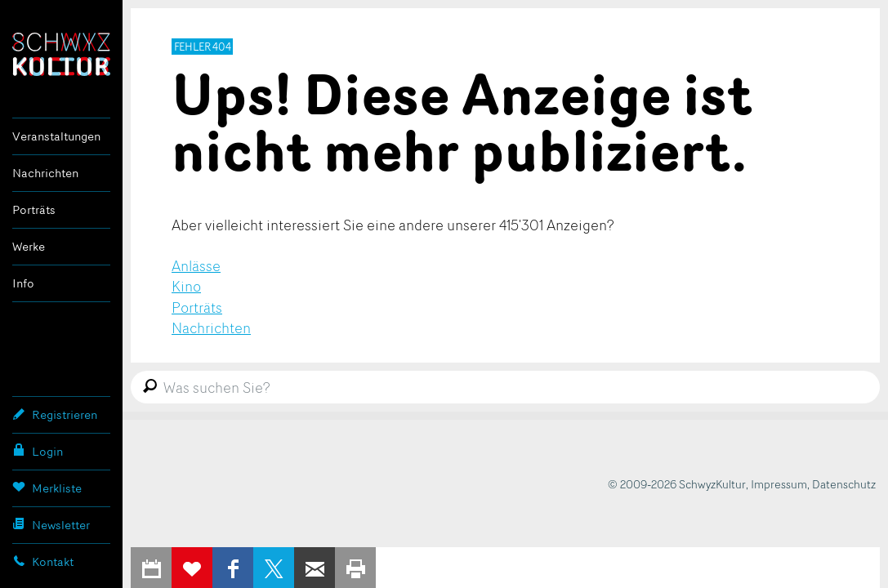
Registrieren (55, 414)
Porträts (34, 209)
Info (23, 283)
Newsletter (51, 524)
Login (38, 451)
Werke (29, 246)
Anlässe (196, 265)
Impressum (779, 484)
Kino (186, 286)
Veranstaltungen (56, 136)
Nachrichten (45, 173)
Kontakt (43, 561)
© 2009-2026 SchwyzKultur (677, 484)
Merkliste (47, 488)
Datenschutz (844, 484)
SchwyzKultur (61, 54)
